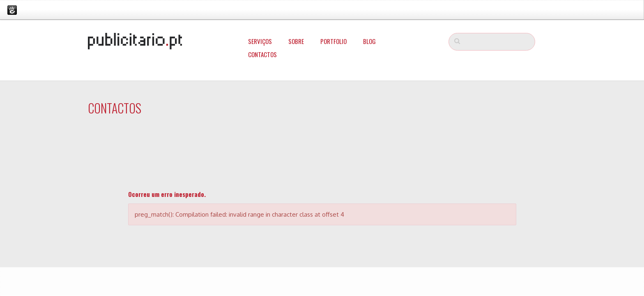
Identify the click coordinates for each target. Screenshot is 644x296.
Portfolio (333, 41)
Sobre (296, 41)
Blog (369, 41)
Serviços (260, 41)
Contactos (262, 54)
